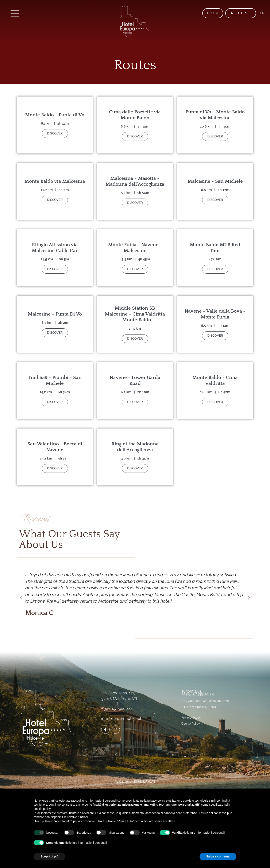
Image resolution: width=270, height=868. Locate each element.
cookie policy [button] (42, 809)
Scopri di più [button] (49, 856)
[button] (21, 598)
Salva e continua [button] (218, 856)
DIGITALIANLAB (145, 782)
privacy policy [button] (156, 801)
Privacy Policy (191, 718)
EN (262, 13)
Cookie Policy (191, 724)
